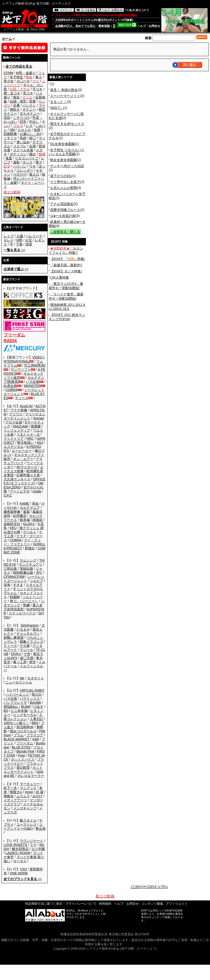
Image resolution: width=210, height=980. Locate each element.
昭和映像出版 (23, 573)
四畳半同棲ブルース (65, 210)
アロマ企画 (14, 422)
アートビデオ (20, 491)
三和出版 (10, 569)
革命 (35, 504)
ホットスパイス (23, 759)
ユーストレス (26, 824)
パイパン (20, 166)
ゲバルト (30, 532)
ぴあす (38, 707)
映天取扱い (26, 443)
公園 (20, 236)
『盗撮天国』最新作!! (66, 265)
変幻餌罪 (23, 768)
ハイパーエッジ (17, 694)
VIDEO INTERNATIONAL (24, 359)
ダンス (27, 162)
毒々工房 (20, 662)
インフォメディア (17, 430)
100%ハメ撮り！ (16, 723)
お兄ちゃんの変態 (63, 188)
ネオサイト (36, 678)
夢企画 (41, 828)
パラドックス (30, 698)
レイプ (9, 236)
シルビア (37, 581)
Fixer (22, 755)
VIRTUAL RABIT (32, 690)
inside (37, 491)
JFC (39, 573)
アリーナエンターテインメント (24, 416)
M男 (20, 240)
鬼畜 (9, 158)
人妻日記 (37, 719)
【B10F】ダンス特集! (66, 271)
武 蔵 (40, 792)
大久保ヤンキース (17, 479)
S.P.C (8, 495)
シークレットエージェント (24, 579)
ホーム (7, 39)
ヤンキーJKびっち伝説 (67, 166)
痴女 (16, 97)
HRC (30, 439)
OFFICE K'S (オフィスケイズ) (24, 481)
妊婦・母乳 (18, 101)
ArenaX (39, 418)
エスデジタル (14, 447)
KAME (25, 504)
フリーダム (25, 743)
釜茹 (26, 512)
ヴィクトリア (14, 439)
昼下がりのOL (61, 176)
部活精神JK (25, 727)
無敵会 (9, 796)
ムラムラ (23, 796)
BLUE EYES (21, 747)
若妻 (32, 101)
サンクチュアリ (31, 564)
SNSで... (57, 108)
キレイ (9, 240)
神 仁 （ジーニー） (24, 601)
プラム (19, 735)
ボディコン (18, 154)
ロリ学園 (38, 849)
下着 (19, 244)
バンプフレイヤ (15, 703)
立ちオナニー (30, 114)
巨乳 (23, 122)
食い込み (23, 142)
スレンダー (25, 170)
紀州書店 (20, 516)
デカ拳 (25, 646)
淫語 (7, 118)
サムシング (28, 560)
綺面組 (37, 520)
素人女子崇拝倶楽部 (23, 607)
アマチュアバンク (23, 461)
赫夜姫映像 (12, 512)
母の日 (37, 694)
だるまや (23, 629)
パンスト (29, 105)
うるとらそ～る (28, 434)
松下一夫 (10, 788)
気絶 (23, 138)
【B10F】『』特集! (68, 259)
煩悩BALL (11, 707)
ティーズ (22, 398)
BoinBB (35, 703)
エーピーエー (22, 451)
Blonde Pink (25, 751)
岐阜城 (25, 520)
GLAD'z (29, 524)
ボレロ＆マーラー (31, 776)
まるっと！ (58, 102)
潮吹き (15, 109)
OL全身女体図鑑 (62, 144)
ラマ (33, 845)
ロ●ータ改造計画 (63, 216)
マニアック (28, 788)
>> (14, 250)
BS (6, 711)
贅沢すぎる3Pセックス (67, 124)
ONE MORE (19, 873)
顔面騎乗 (10, 134)
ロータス (20, 861)
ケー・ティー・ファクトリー (22, 542)
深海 (7, 585)
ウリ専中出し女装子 (65, 182)
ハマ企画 (32, 382)
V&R (36, 739)
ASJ (40, 443)
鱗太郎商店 (20, 849)
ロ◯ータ (23, 81)
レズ (29, 126)
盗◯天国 (27, 658)
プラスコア (35, 735)
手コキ (37, 89)
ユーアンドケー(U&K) (23, 826)
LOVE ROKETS (15, 845)
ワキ (32, 166)
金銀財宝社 (12, 524)
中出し (34, 122)
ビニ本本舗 (19, 711)
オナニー (29, 109)
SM (12, 130)
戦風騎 (15, 597)
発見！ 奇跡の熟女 (64, 90)
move (29, 792)
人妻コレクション (23, 717)
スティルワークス (22, 613)
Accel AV (26, 406)
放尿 (37, 130)
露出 (32, 154)
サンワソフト (21, 369)
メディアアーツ (15, 800)
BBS (35, 723)
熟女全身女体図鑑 (63, 160)
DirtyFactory (30, 625)
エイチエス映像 (24, 469)
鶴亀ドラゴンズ (31, 642)
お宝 (29, 240)
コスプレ (20, 146)
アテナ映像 (19, 410)
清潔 (29, 244)
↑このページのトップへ (149, 887)
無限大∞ (16, 792)
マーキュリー (30, 784)
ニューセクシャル (19, 682)
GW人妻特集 (60, 278)
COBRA (11, 390)
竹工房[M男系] (35, 365)
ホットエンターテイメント (23, 770)
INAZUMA (21, 426)
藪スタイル (28, 820)
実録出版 (26, 569)
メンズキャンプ (25, 808)
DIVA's (16, 654)
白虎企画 (10, 386)
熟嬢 (26, 605)
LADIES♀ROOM (18, 853)
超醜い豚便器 (14, 638)
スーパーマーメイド (65, 96)
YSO (23, 869)
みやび (37, 796)
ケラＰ (21, 536)
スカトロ (24, 130)
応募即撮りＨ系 (28, 475)
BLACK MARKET (16, 739)
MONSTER (32, 386)
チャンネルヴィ (28, 633)
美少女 (9, 81)
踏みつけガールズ (23, 731)
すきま (18, 585)
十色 (27, 654)
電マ (39, 162)
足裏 (16, 105)
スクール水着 (23, 150)
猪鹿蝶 (36, 426)
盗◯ (32, 138)
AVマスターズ (27, 467)
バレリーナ (34, 236)
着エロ (34, 174)
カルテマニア (30, 508)
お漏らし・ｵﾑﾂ (31, 134)
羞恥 (16, 162)
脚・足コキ (12, 93)
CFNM (8, 73)
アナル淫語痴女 (62, 204)
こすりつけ (21, 118)
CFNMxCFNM (14, 577)
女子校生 (16, 77)
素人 (39, 77)
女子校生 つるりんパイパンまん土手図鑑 (67, 152)
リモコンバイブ (26, 158)
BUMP (26, 707)
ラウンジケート (31, 841)
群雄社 (30, 548)
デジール (26, 650)
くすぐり (10, 138)
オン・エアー (23, 459)
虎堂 (32, 662)
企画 (32, 146)
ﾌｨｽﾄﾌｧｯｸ (20, 174)
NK (22, 678)
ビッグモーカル (25, 715)
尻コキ (28, 93)
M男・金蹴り (26, 73)
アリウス (16, 414)
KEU (13, 528)
